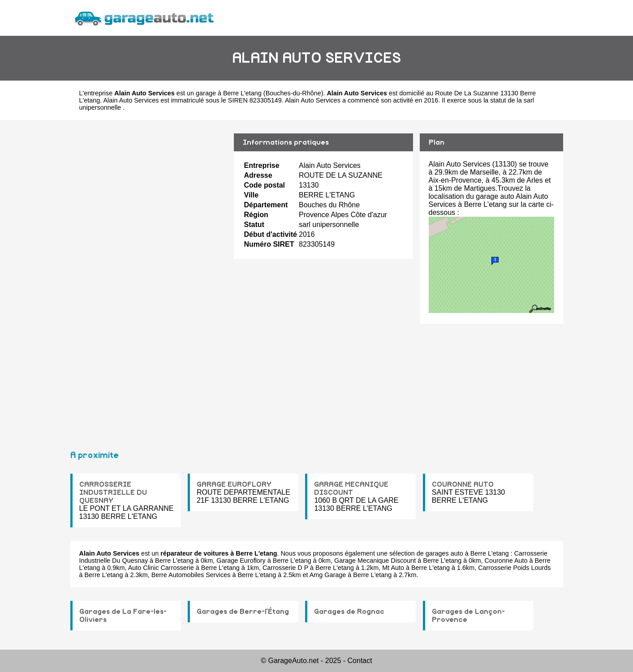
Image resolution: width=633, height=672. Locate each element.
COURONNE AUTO (463, 484)
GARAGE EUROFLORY (234, 484)
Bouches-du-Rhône (293, 93)
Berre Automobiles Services (191, 575)
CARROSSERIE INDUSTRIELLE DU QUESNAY (113, 492)
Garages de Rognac (349, 612)
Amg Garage (328, 575)
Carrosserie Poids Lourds (514, 568)
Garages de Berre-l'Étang (243, 612)
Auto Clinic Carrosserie (161, 568)
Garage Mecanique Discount (375, 561)
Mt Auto (393, 568)
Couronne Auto (506, 561)
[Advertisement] (149, 281)
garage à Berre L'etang (229, 93)
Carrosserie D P (285, 568)
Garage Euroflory (241, 561)
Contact (360, 661)
